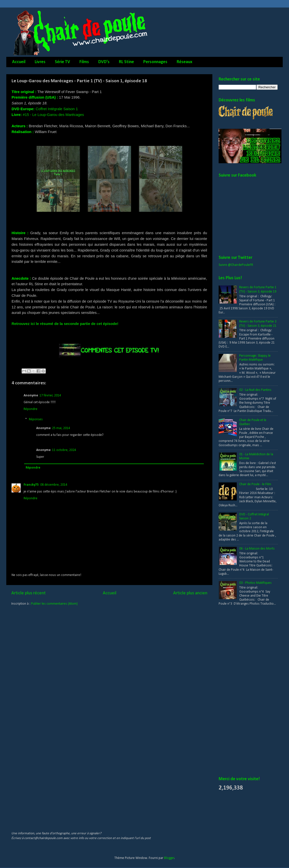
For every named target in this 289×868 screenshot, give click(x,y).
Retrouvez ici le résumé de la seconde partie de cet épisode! (65, 324)
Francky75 (31, 485)
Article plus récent (29, 593)
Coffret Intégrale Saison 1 (57, 109)
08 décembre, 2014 (54, 485)
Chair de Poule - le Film (255, 484)
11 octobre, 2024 (64, 450)
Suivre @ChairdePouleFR (236, 265)
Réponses (36, 419)
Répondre (31, 409)
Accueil (19, 62)
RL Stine (126, 62)
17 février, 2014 (50, 396)
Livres (40, 62)
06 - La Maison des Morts (257, 549)
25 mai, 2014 (61, 428)
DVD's (104, 62)
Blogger (169, 858)
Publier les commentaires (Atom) (54, 604)
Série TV (62, 62)
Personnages (155, 62)
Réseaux (184, 62)
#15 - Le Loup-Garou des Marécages (53, 115)
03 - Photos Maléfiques (255, 583)
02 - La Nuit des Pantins (255, 390)
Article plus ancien (190, 593)
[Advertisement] (239, 691)
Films (84, 62)
